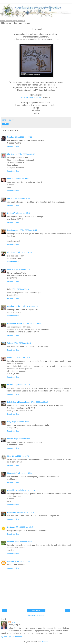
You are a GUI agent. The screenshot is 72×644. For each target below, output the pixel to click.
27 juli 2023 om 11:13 (20, 289)
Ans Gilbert (12, 490)
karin (9, 179)
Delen (5, 124)
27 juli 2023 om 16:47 (21, 456)
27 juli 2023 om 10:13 (22, 213)
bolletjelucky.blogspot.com (19, 402)
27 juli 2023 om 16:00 (20, 422)
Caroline (11, 137)
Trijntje (10, 343)
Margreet (11, 473)
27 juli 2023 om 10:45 (28, 230)
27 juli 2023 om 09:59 (21, 179)
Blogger (45, 642)
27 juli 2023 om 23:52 (26, 512)
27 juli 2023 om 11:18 (29, 306)
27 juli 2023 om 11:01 (22, 269)
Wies (9, 456)
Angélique (12, 512)
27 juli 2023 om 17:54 (24, 473)
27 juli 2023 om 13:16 (22, 343)
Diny (9, 422)
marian (10, 439)
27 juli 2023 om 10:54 (24, 252)
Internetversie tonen (36, 615)
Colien (10, 213)
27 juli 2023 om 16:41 (22, 439)
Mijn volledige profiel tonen (11, 637)
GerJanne (11, 527)
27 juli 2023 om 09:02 (26, 154)
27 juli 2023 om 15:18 (39, 402)
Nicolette (11, 252)
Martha (10, 269)
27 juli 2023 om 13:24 (22, 358)
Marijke (10, 385)
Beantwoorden (13, 146)
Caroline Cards (13, 306)
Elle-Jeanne (12, 154)
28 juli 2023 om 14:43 (23, 542)
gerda (10, 198)
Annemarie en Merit (15, 323)
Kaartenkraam (13, 230)
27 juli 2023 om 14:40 (23, 385)
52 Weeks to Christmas (31, 98)
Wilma (10, 358)
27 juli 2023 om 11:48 (33, 323)
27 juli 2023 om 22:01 (27, 490)
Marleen (10, 542)
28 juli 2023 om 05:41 (25, 527)
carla (13, 622)
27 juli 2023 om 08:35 (24, 137)
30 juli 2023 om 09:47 (23, 561)
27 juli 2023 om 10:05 (21, 198)
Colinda (10, 561)
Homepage (36, 610)
